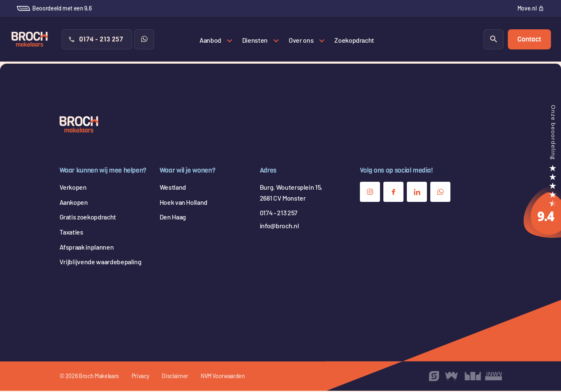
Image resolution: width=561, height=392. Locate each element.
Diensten (255, 40)
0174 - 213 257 (96, 40)
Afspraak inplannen (87, 248)
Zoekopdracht (354, 40)
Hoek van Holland (184, 203)
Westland (173, 188)
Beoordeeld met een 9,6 (54, 8)
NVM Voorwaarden (223, 377)
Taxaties (71, 233)
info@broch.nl (279, 227)
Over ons (301, 40)
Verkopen (73, 188)
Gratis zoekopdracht (88, 218)
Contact (529, 40)
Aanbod (210, 40)
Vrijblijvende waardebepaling (101, 263)
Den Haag (173, 218)
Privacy (141, 377)
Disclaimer (175, 377)
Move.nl (527, 8)
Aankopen (74, 203)
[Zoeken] (493, 40)
